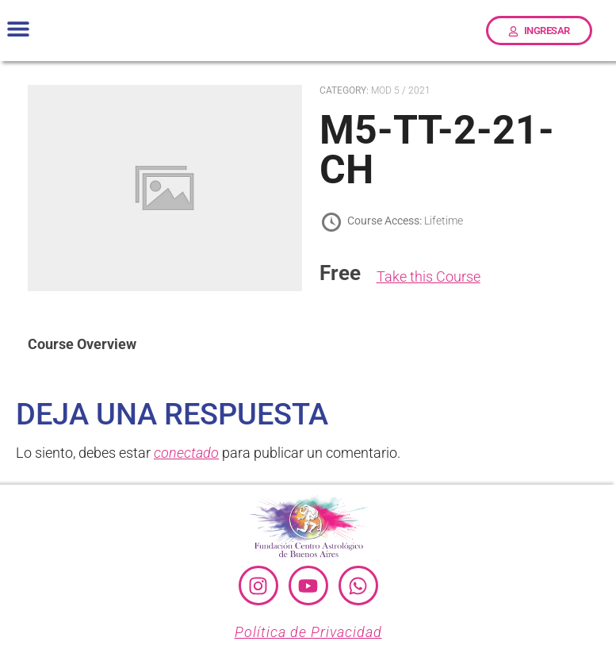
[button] (18, 29)
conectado (186, 453)
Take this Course (429, 276)
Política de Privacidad (308, 632)
